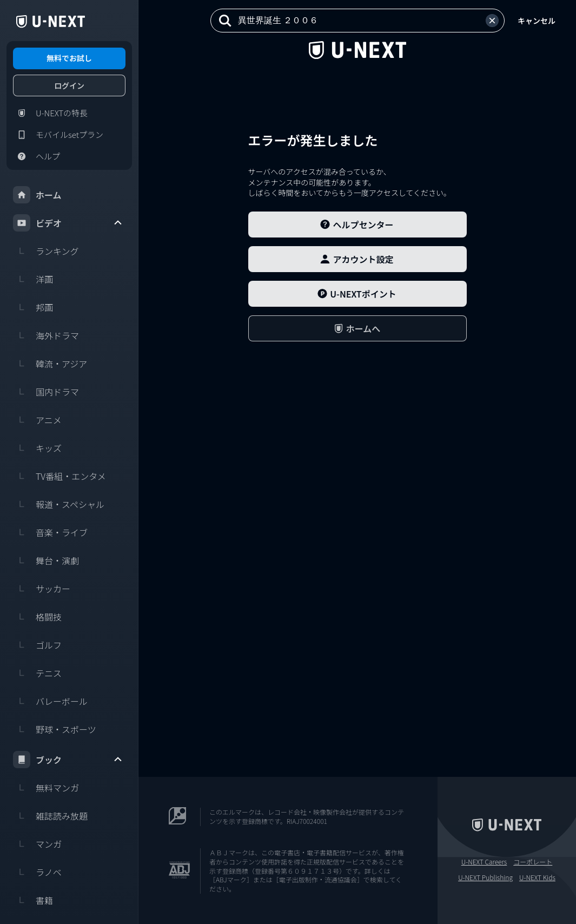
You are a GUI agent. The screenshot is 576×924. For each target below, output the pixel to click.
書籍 (33, 900)
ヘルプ (37, 156)
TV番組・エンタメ (59, 476)
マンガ (37, 844)
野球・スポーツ (55, 729)
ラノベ (37, 872)
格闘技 (37, 617)
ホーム (37, 195)
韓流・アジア (50, 364)
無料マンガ (46, 788)
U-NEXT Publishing (485, 877)
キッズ (37, 448)
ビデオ (68, 223)
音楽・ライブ (50, 532)
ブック (68, 760)
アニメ (37, 420)
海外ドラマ (46, 335)
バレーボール (50, 701)
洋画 (33, 279)
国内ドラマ (46, 392)
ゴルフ (37, 645)
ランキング (46, 251)
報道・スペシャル (59, 504)
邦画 (33, 307)
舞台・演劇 (46, 560)
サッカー (42, 589)
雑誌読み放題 (50, 816)
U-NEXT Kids (537, 877)
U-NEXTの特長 (50, 113)
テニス (37, 673)
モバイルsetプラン (58, 135)
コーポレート (533, 862)
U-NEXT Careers (484, 862)
